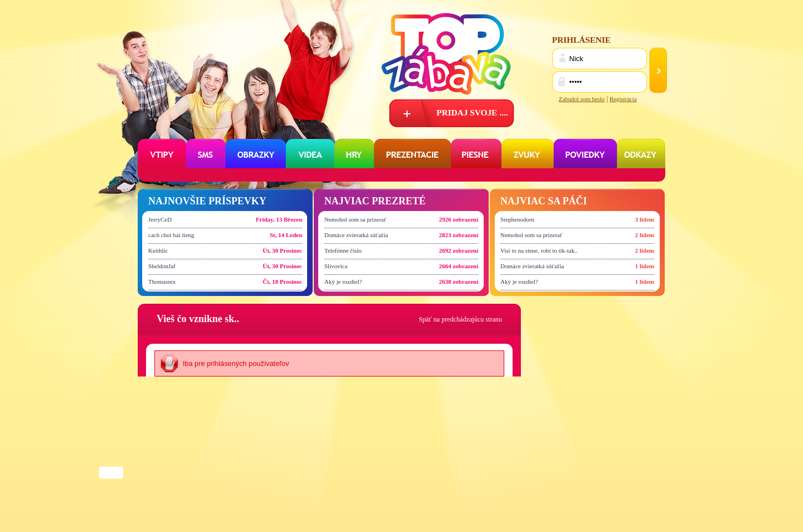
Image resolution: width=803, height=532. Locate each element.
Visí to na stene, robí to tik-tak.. (539, 250)
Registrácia (623, 99)
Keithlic (158, 250)
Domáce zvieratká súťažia (356, 235)
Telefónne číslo (343, 250)
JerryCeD (160, 219)
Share (111, 473)
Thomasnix (162, 282)
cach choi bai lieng (171, 235)
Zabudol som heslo (582, 99)
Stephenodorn (517, 219)
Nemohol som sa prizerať (355, 219)
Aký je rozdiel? (343, 282)
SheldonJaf (162, 266)
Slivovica (336, 266)
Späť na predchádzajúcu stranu (460, 319)
